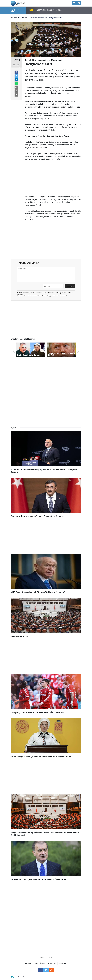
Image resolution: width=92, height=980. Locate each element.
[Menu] (74, 3)
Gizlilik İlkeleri (52, 963)
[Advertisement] (53, 178)
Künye (36, 963)
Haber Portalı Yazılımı (21, 977)
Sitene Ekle (63, 963)
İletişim (43, 963)
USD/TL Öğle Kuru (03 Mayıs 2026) (49, 10)
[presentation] (18, 10)
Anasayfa (28, 963)
